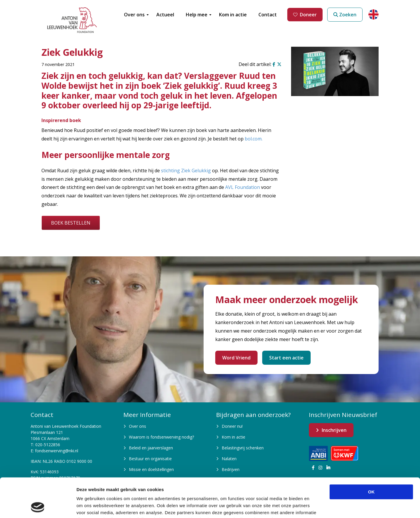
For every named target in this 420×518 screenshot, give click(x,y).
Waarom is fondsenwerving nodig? (161, 437)
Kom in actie (233, 437)
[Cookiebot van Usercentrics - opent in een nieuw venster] (38, 507)
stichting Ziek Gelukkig (186, 171)
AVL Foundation (243, 187)
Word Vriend (236, 358)
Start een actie (286, 358)
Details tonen (315, 506)
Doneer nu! (232, 426)
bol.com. (254, 139)
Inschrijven (334, 430)
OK (371, 455)
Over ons (138, 426)
